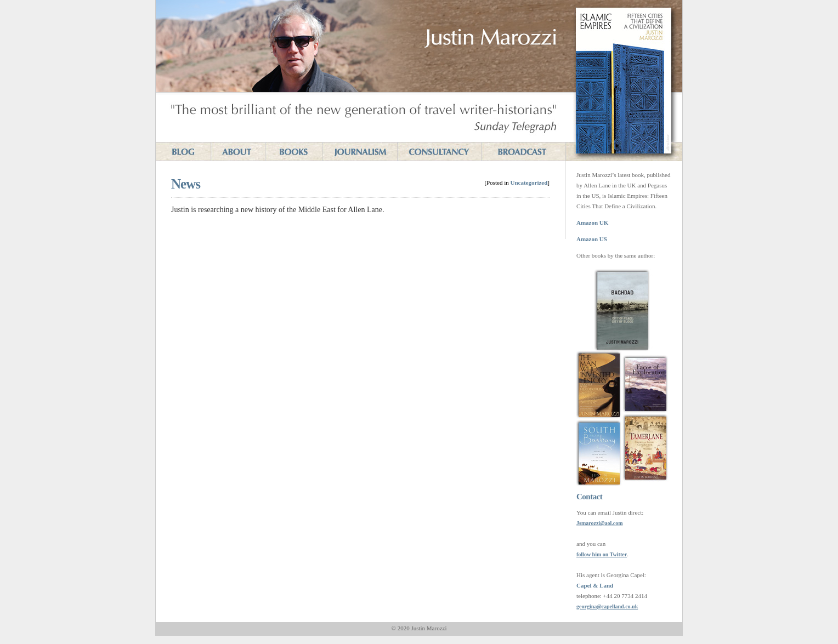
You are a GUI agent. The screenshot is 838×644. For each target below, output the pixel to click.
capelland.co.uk (620, 606)
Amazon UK (592, 223)
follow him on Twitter (602, 554)
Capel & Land (595, 585)
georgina (587, 606)
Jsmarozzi (588, 523)
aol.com (613, 523)
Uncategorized (529, 183)
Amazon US (592, 239)
